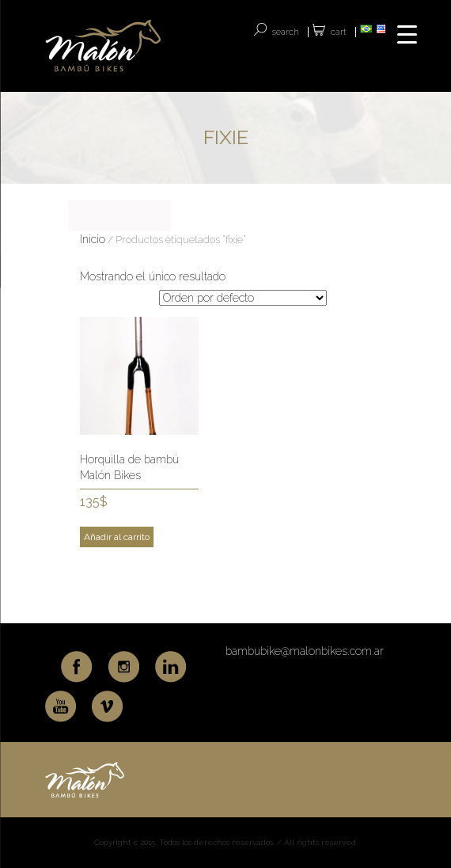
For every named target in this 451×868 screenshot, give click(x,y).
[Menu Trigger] (407, 34)
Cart (339, 32)
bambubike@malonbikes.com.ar (305, 651)
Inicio (93, 239)
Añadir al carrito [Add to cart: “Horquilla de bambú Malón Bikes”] (117, 537)
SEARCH (286, 32)
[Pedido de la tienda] (243, 298)
